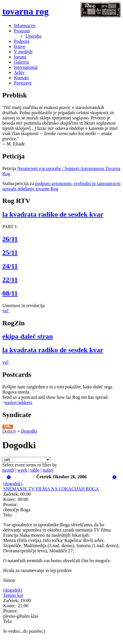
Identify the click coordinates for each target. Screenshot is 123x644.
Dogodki (29, 431)
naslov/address (19, 402)
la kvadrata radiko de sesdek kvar (53, 214)
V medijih (23, 52)
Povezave (23, 83)
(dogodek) (13, 484)
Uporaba (33, 36)
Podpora (22, 41)
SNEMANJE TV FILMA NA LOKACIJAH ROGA (51, 489)
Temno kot (13, 595)
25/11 (10, 252)
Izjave (20, 46)
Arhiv (19, 72)
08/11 (10, 293)
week (22, 470)
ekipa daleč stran (28, 336)
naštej (48, 470)
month (8, 470)
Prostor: (11, 504)
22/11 (10, 280)
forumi (20, 57)
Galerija (21, 62)
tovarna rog (25, 11)
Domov (9, 431)
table (35, 470)
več (5, 311)
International (26, 67)
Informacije (25, 26)
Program (22, 31)
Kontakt (21, 78)
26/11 (10, 239)
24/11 (10, 266)
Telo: (8, 515)
